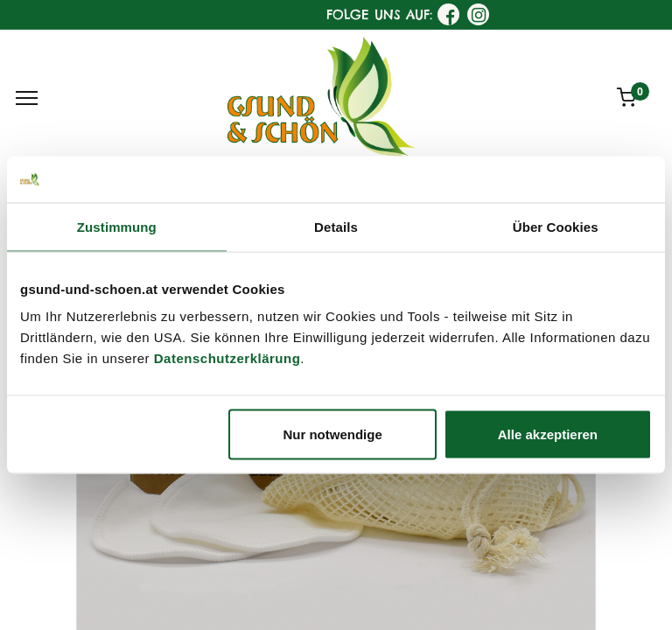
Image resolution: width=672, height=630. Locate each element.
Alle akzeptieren (548, 434)
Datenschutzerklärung (227, 358)
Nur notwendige (332, 434)
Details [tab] (336, 226)
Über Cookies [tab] (556, 226)
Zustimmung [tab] (117, 226)
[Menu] (27, 98)
